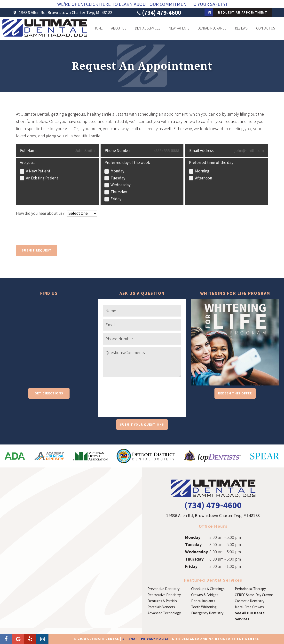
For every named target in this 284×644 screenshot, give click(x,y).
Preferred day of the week (127, 163)
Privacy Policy (155, 639)
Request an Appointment (236, 12)
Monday (193, 537)
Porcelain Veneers (161, 607)
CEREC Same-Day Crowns (254, 595)
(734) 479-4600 (158, 13)
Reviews (241, 28)
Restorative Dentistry (164, 595)
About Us (119, 28)
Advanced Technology (164, 613)
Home (98, 28)
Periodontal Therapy (250, 589)
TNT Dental (248, 639)
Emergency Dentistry (207, 613)
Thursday (194, 559)
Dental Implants (203, 601)
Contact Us (265, 28)
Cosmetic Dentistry (250, 601)
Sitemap (130, 639)
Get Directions (49, 393)
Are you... (28, 163)
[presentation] (53, 233)
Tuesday (193, 544)
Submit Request (37, 250)
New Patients (179, 28)
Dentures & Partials (162, 601)
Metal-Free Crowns (249, 607)
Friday (191, 566)
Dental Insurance (212, 28)
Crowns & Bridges (205, 595)
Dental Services (148, 28)
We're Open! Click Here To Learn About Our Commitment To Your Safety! (142, 4)
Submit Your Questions (142, 425)
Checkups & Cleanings (208, 589)
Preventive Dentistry (164, 589)
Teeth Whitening (204, 607)
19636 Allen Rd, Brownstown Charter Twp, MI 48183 (62, 13)
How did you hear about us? (40, 213)
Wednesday (197, 552)
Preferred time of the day (211, 163)
